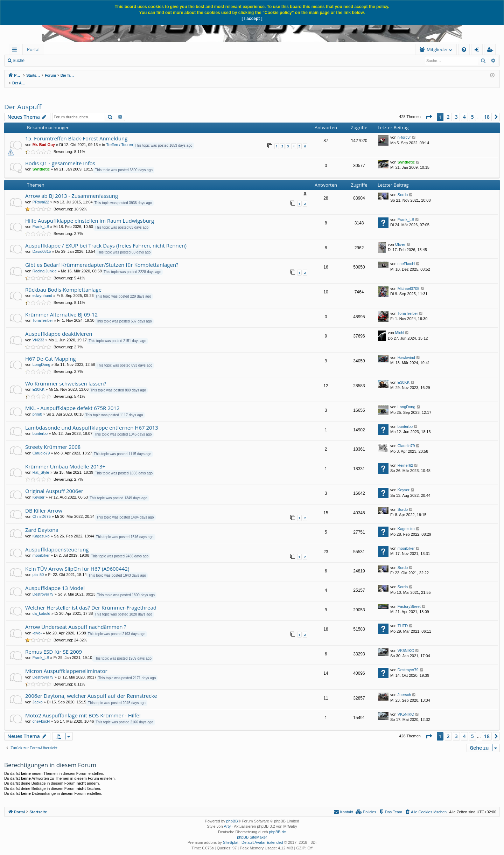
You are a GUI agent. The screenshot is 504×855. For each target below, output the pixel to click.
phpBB (232, 814)
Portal (33, 49)
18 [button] (487, 109)
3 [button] (456, 109)
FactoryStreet (409, 599)
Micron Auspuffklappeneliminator (66, 663)
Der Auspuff (23, 99)
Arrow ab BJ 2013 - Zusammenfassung (72, 188)
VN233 (38, 333)
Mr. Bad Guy (44, 137)
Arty (227, 819)
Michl (400, 325)
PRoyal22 (41, 195)
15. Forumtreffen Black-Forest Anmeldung (76, 131)
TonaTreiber (43, 313)
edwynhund (42, 288)
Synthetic (41, 162)
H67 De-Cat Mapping (51, 351)
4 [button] (464, 109)
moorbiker (41, 548)
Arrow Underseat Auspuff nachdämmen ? (76, 619)
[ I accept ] (252, 19)
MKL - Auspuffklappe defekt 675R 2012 (72, 401)
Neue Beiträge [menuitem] (48, 61)
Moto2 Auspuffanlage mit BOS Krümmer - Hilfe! (83, 708)
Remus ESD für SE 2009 (54, 644)
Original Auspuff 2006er (54, 484)
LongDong (41, 357)
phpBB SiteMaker (252, 830)
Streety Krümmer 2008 (53, 439)
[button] (429, 110)
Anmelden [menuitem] (479, 51)
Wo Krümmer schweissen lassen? (66, 376)
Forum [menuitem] (61, 49)
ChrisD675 (42, 509)
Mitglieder (329, 49)
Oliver (400, 237)
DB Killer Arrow (44, 503)
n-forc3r (404, 130)
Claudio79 (41, 446)
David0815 (42, 244)
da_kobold (41, 606)
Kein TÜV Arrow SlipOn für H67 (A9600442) (77, 561)
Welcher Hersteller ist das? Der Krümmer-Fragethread (91, 600)
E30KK (38, 382)
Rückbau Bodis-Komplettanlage (63, 282)
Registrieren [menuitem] (491, 51)
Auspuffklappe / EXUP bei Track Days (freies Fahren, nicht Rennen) (106, 238)
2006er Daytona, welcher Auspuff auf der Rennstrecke (91, 688)
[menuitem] (97, 50)
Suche (19, 61)
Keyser (38, 490)
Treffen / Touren (120, 137)
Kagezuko (41, 529)
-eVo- (37, 626)
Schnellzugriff (16, 51)
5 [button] (472, 109)
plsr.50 (38, 567)
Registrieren (113, 61)
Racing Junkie (45, 264)
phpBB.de (278, 825)
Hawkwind (406, 350)
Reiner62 (405, 458)
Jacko (38, 695)
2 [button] (448, 109)
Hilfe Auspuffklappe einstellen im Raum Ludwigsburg (90, 213)
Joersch (404, 687)
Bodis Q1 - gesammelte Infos (60, 156)
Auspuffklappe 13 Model (55, 581)
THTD (403, 618)
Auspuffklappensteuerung (57, 542)
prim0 (37, 407)
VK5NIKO (406, 643)
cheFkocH (406, 256)
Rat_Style (41, 465)
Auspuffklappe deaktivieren (59, 326)
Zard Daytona (42, 522)
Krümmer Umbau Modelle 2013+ (65, 459)
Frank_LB (41, 219)
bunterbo (40, 426)
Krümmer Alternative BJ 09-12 (61, 307)
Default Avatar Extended (262, 835)
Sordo (403, 187)
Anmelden (81, 61)
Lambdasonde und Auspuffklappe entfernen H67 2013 (92, 420)
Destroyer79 (43, 587)
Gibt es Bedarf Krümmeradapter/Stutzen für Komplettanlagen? (102, 257)
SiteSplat (231, 835)
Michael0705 (408, 281)
